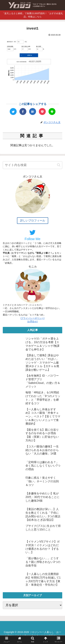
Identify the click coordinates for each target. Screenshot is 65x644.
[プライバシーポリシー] (32, 318)
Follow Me (32, 235)
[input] (32, 165)
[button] (59, 165)
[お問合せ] (32, 321)
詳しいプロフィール (33, 221)
